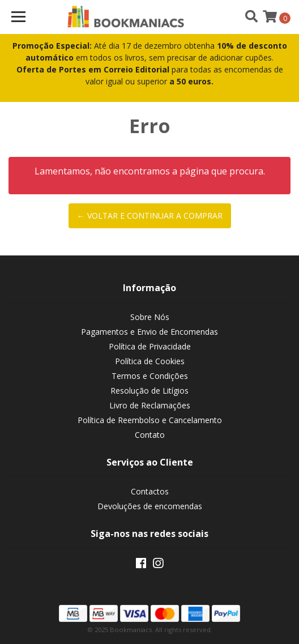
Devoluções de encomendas (150, 506)
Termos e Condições (150, 376)
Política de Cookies (150, 361)
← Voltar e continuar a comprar (150, 216)
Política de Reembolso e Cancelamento (150, 420)
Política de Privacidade (150, 346)
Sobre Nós (150, 317)
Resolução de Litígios (149, 391)
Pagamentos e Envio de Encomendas (149, 332)
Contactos (150, 491)
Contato (150, 435)
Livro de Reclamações (150, 405)
